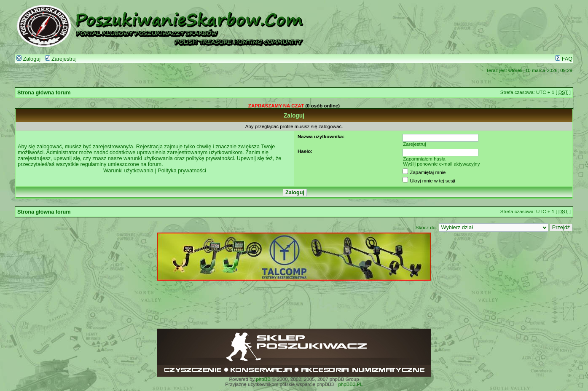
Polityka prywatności (182, 171)
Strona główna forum (44, 93)
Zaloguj (28, 59)
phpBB (263, 379)
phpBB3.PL (350, 384)
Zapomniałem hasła (424, 159)
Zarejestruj (61, 59)
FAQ (564, 59)
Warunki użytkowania (128, 171)
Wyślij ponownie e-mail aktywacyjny (441, 164)
